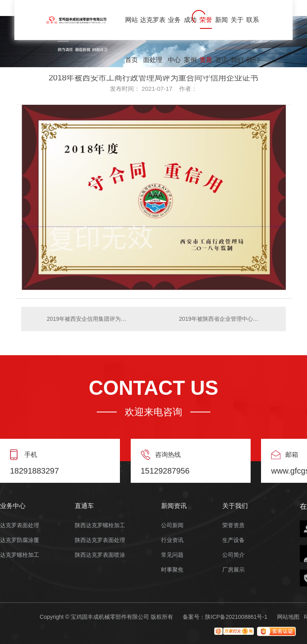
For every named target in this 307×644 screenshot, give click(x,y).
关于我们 (237, 28)
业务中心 (174, 28)
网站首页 (132, 28)
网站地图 (288, 617)
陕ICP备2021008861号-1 (236, 617)
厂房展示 (233, 570)
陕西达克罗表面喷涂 (100, 555)
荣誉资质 (206, 28)
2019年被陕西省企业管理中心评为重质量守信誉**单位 (228, 319)
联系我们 (253, 28)
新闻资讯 (221, 28)
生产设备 (233, 540)
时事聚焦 (172, 570)
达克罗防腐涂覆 (20, 540)
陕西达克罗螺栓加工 (100, 525)
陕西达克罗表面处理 (100, 540)
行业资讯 (172, 540)
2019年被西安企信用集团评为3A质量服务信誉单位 (87, 319)
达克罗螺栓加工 (20, 555)
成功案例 (190, 28)
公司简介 (233, 555)
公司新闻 (172, 525)
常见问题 (172, 555)
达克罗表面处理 (153, 28)
